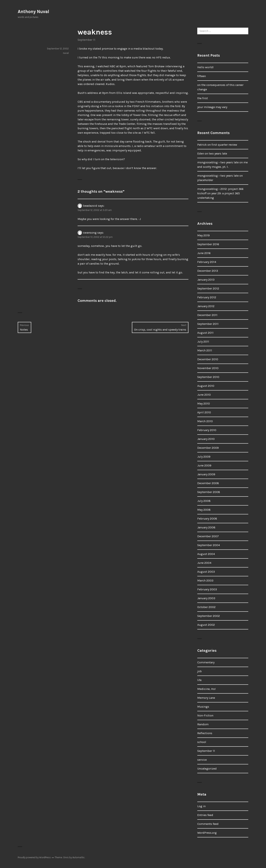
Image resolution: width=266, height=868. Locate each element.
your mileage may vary (212, 107)
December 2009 (208, 448)
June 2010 (204, 395)
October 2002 (206, 607)
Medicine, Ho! (206, 689)
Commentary (206, 662)
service (202, 760)
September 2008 (209, 492)
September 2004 (209, 545)
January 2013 (206, 280)
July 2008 (204, 501)
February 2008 (207, 519)
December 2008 (208, 483)
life (199, 680)
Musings (203, 707)
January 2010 (206, 439)
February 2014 (207, 262)
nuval (66, 53)
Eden (201, 153)
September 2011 (208, 324)
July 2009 (204, 457)
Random (203, 724)
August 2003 (206, 572)
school (202, 742)
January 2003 (206, 598)
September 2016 (208, 244)
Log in (201, 806)
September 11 (86, 40)
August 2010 (206, 386)
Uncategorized (207, 769)
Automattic (79, 857)
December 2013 (208, 271)
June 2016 (204, 253)
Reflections (205, 733)
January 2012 (206, 306)
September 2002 (209, 616)
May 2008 (204, 510)
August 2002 (206, 625)
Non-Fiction (205, 715)
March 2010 (205, 421)
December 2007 (208, 536)
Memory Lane (206, 698)
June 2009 (204, 465)
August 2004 (206, 554)
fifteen (202, 76)
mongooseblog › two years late (218, 162)
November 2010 (208, 368)
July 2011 (203, 342)
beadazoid (90, 206)
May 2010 (204, 403)
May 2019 (203, 235)
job (199, 671)
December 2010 (208, 359)
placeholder (205, 180)
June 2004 (204, 563)
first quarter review (224, 145)
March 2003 (205, 580)
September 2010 (208, 377)
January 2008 (206, 527)
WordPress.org (207, 833)
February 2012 (207, 297)
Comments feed (208, 824)
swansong (90, 233)
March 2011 (205, 350)
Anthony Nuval (33, 12)
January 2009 (206, 474)
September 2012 (208, 288)
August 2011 (205, 333)
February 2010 (207, 430)
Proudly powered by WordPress (34, 857)
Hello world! (205, 67)
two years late (218, 153)
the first (203, 98)
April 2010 (204, 412)
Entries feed (205, 815)
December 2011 (207, 315)
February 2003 (207, 589)
